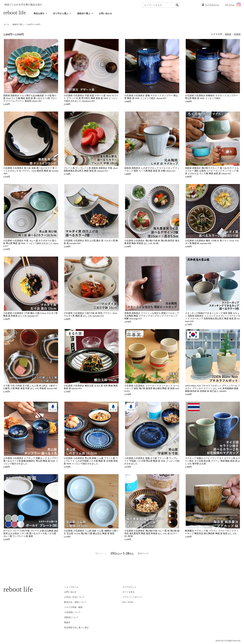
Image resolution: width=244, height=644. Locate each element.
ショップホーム (71, 587)
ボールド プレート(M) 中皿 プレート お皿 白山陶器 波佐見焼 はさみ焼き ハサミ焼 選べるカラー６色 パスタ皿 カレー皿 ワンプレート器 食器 (31, 533)
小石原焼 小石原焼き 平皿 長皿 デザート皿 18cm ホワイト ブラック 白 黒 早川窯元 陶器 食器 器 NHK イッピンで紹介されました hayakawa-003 (91, 98)
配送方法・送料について (75, 602)
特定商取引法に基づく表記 (76, 628)
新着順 (237, 34)
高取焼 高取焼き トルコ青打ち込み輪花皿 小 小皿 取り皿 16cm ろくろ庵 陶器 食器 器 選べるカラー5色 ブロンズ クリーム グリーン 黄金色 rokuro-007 (30, 98)
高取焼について (71, 617)
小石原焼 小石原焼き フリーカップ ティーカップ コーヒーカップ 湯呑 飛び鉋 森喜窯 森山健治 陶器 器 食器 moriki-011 (152, 388)
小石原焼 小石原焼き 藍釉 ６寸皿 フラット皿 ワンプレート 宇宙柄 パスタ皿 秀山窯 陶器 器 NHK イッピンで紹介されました (152, 461)
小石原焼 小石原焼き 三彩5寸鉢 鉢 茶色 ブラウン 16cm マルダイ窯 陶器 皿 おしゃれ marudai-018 (90, 314)
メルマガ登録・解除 (73, 607)
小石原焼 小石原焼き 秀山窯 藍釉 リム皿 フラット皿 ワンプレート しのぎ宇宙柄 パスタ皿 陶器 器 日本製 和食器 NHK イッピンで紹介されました (91, 461)
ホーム (7, 24)
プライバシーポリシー (133, 597)
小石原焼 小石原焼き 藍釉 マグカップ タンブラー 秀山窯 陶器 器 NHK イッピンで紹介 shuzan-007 (151, 97)
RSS (124, 602)
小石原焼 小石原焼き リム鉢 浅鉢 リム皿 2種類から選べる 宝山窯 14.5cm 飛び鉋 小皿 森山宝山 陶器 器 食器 (91, 532)
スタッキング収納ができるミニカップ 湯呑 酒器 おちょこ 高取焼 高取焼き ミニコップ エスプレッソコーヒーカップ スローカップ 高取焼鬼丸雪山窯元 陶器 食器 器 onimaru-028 (213, 317)
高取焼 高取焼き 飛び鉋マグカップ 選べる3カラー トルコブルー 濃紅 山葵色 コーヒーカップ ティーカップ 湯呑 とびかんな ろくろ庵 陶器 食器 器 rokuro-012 (212, 171)
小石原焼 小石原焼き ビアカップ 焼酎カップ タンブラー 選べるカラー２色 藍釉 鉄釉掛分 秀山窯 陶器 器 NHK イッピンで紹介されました (31, 461)
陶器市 (67, 622)
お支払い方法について (74, 597)
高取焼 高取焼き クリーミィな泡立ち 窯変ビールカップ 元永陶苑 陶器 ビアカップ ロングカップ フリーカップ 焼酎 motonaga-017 (152, 316)
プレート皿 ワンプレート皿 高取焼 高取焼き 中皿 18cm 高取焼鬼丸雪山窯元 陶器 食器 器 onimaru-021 (91, 169)
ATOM (130, 602)
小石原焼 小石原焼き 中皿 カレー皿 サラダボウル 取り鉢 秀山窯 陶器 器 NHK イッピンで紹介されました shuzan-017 (31, 243)
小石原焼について (72, 612)
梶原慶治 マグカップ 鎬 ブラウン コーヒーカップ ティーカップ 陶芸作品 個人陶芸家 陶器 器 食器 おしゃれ (212, 532)
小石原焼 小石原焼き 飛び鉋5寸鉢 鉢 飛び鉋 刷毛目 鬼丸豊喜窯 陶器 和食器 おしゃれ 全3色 (152, 242)
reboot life (15, 13)
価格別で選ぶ (18, 24)
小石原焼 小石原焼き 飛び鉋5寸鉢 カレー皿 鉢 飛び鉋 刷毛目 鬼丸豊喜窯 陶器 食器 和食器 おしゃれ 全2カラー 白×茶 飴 (152, 533)
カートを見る (128, 592)
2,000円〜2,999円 (33, 24)
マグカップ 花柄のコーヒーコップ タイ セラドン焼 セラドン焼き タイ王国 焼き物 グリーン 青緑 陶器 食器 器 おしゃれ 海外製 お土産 (213, 461)
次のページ (143, 553)
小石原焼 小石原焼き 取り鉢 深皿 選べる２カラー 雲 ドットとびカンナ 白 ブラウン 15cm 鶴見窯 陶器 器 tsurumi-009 (31, 171)
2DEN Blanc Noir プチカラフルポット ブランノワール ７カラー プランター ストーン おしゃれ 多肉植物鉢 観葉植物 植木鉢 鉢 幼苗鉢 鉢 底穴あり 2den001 (213, 388)
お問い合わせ (105, 13)
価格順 (228, 34)
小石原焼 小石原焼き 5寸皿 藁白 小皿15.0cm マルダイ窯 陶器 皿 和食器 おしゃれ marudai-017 (30, 314)
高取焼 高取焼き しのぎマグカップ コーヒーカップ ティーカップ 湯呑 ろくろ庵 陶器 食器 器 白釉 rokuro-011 (152, 169)
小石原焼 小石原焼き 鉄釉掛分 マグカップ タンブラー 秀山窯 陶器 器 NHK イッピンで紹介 (211, 97)
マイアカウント (212, 5)
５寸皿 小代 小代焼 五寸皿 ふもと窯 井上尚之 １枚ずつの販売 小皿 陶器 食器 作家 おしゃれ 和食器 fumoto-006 (30, 387)
